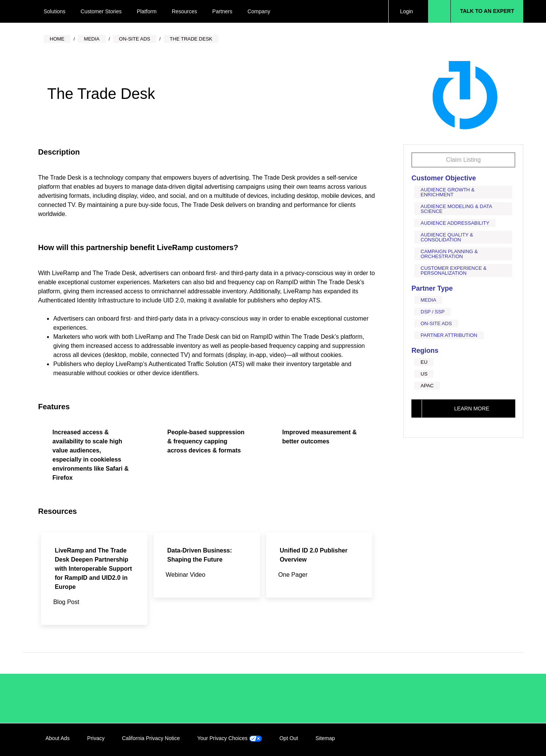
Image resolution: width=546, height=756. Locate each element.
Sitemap (325, 738)
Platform (147, 11)
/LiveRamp (71, 698)
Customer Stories (101, 11)
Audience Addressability (455, 223)
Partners (222, 11)
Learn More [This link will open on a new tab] (472, 409)
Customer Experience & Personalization (453, 271)
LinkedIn (449, 740)
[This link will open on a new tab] (94, 579)
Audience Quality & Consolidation (447, 237)
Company (259, 11)
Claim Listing (463, 160)
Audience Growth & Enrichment (447, 192)
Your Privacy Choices (230, 738)
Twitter (480, 740)
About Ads (58, 738)
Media (428, 300)
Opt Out (289, 738)
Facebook (464, 740)
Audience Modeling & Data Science (456, 209)
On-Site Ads (436, 323)
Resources (184, 11)
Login (406, 11)
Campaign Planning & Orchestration (449, 254)
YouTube (496, 740)
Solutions (55, 11)
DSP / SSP (432, 312)
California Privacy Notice (151, 738)
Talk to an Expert (487, 11)
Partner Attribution (449, 335)
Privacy (96, 738)
